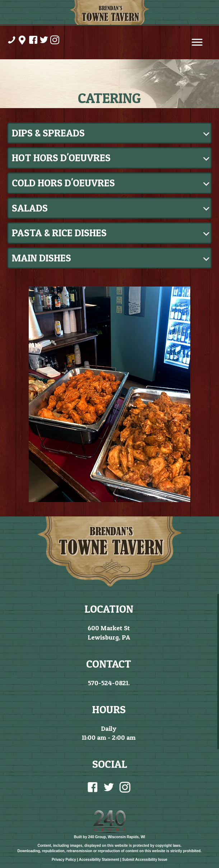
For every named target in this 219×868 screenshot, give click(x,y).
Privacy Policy (64, 860)
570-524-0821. (109, 683)
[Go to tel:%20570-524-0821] (11, 41)
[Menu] (197, 42)
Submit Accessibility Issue (145, 860)
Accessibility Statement (99, 860)
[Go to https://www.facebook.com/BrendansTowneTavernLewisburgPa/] (33, 41)
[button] (109, 133)
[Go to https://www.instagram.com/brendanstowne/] (54, 41)
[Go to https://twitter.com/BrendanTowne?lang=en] (43, 41)
